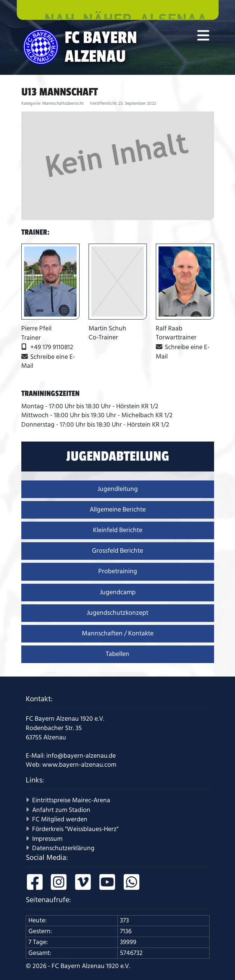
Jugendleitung (118, 489)
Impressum (47, 839)
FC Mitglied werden (60, 819)
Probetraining (118, 571)
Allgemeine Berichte (118, 510)
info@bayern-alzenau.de (81, 756)
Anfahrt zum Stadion (61, 810)
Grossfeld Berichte (117, 551)
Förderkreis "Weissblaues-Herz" (75, 829)
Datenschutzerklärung (63, 848)
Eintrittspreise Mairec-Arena (71, 800)
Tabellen (117, 654)
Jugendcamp (118, 592)
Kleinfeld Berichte (118, 530)
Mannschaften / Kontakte (118, 634)
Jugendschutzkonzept (117, 613)
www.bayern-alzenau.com (79, 765)
